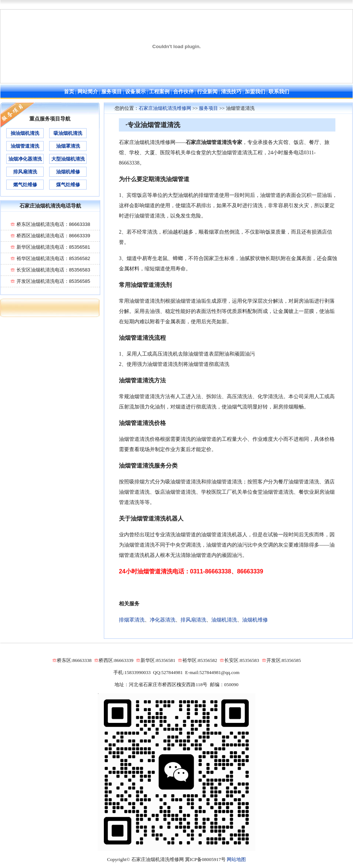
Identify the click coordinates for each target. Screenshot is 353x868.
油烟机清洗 (224, 620)
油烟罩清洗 (68, 146)
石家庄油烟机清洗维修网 (165, 108)
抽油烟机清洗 (25, 133)
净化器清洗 (163, 620)
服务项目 (112, 92)
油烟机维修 (255, 620)
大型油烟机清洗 (68, 159)
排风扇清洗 (193, 620)
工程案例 (159, 92)
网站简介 (88, 92)
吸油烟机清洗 (68, 133)
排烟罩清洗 (132, 620)
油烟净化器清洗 (25, 159)
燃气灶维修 (25, 185)
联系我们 (279, 92)
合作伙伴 (183, 92)
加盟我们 (255, 92)
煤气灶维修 (68, 185)
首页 (69, 92)
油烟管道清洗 (25, 146)
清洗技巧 (231, 92)
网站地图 (236, 859)
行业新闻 (207, 92)
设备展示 (135, 92)
